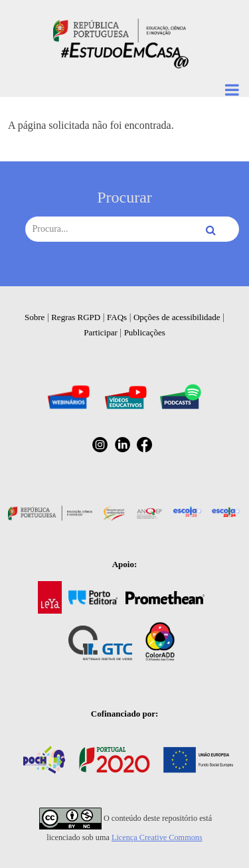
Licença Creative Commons (157, 837)
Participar (101, 332)
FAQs (117, 317)
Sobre (35, 317)
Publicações (145, 332)
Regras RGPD (76, 317)
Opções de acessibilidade (177, 317)
